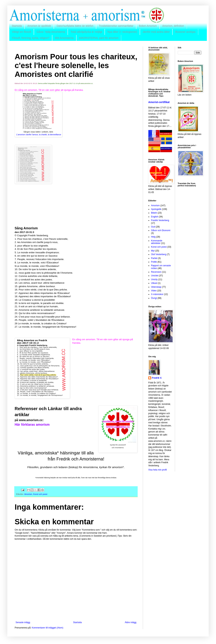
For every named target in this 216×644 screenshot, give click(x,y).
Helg (153, 237)
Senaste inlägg (23, 622)
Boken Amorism (148, 26)
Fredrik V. (157, 378)
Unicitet (155, 276)
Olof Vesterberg (159, 254)
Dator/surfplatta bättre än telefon (75, 26)
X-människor (157, 294)
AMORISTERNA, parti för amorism (99, 38)
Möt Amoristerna (64, 38)
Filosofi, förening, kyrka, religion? (31, 38)
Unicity (154, 279)
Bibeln (154, 213)
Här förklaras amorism (32, 425)
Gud (153, 227)
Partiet (154, 258)
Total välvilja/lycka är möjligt (86, 32)
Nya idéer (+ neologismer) (122, 32)
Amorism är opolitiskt (39, 26)
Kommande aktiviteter (157, 242)
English (155, 217)
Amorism (28, 494)
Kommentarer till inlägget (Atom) (47, 628)
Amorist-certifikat (159, 102)
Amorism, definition (173, 26)
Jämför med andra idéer (156, 32)
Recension (156, 272)
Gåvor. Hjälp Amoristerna (51, 32)
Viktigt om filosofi (22, 32)
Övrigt (154, 298)
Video (154, 291)
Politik (154, 262)
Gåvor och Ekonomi (161, 230)
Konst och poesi (40, 494)
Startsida (17, 26)
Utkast (154, 283)
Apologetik (156, 209)
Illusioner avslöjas (185, 32)
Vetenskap (156, 287)
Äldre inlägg (131, 622)
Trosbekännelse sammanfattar (116, 26)
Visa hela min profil (158, 470)
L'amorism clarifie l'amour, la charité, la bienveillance (39, 135)
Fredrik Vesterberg (160, 220)
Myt (153, 251)
